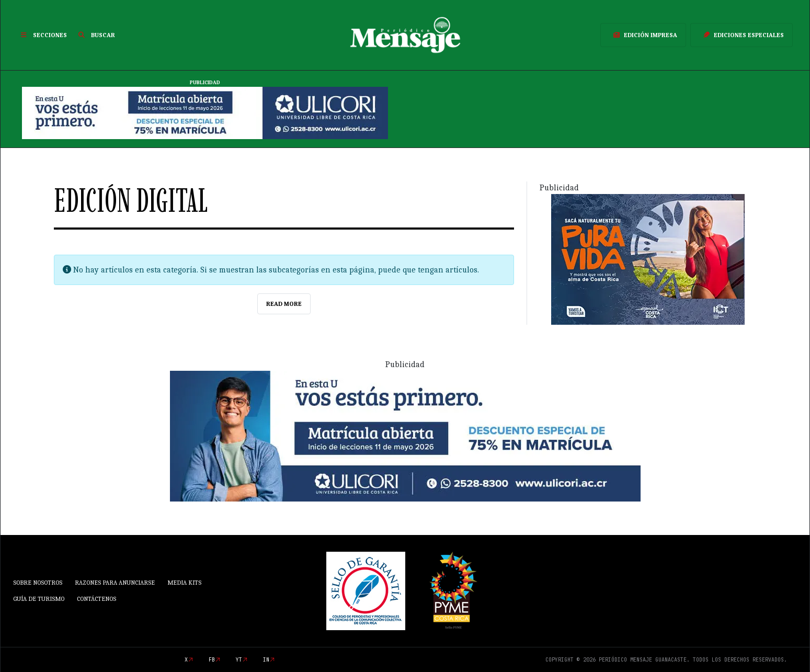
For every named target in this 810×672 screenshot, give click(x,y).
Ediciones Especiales (741, 35)
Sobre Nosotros (38, 583)
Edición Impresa (643, 35)
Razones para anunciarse (115, 583)
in (266, 660)
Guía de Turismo (39, 599)
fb (212, 660)
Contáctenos (96, 599)
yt (239, 660)
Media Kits (184, 583)
